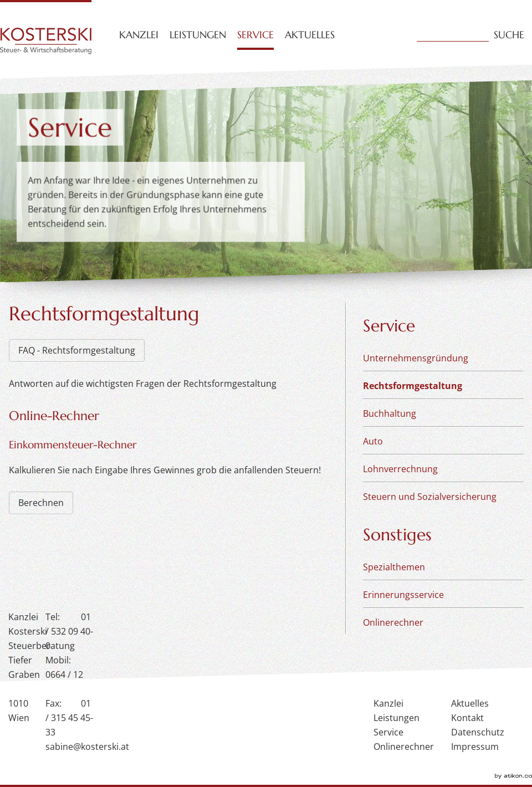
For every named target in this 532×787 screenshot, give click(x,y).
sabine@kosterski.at (87, 747)
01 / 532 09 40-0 (69, 631)
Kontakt (467, 718)
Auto (373, 441)
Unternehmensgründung (416, 358)
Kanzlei (139, 35)
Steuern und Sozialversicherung (430, 497)
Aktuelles (310, 35)
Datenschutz (478, 732)
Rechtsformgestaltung (413, 386)
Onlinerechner (393, 622)
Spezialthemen (394, 567)
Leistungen (198, 35)
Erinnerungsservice (403, 595)
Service (255, 35)
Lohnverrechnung (400, 469)
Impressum (475, 747)
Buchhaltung (390, 413)
